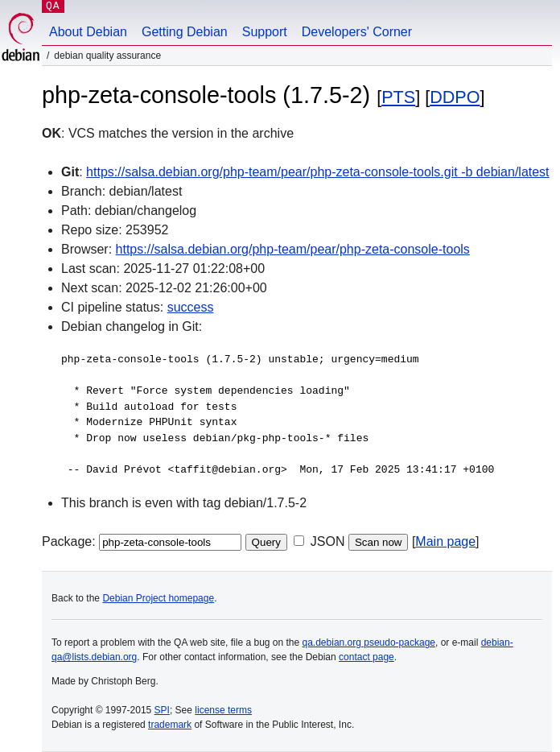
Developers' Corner (357, 32)
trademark (170, 725)
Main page (445, 541)
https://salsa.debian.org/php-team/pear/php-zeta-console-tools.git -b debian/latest (317, 172)
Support (265, 32)
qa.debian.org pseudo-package (369, 643)
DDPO (455, 97)
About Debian (88, 32)
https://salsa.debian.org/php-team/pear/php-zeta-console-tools (293, 249)
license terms (223, 710)
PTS (398, 97)
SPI (162, 710)
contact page (366, 657)
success (191, 307)
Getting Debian (185, 32)
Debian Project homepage (158, 598)
